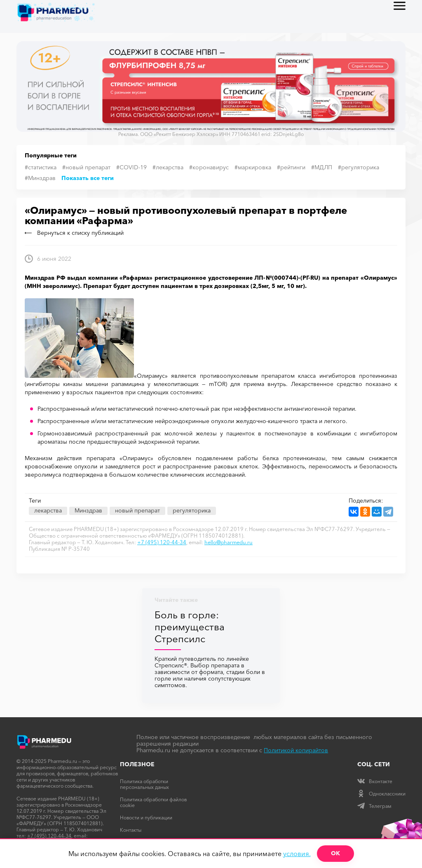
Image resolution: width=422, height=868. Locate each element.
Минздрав (88, 510)
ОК (335, 853)
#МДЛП (322, 167)
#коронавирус (209, 167)
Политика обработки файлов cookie (153, 802)
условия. (297, 854)
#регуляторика (359, 167)
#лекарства (168, 167)
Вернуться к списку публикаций (74, 233)
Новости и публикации (146, 818)
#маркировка (253, 167)
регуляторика (192, 510)
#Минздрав (40, 178)
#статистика (41, 167)
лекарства (48, 510)
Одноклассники (381, 794)
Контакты (131, 830)
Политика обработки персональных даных (144, 784)
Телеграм (374, 806)
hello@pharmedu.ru (229, 542)
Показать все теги (88, 178)
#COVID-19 (131, 167)
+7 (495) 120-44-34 (162, 542)
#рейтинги (291, 167)
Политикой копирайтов (296, 750)
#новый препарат (86, 167)
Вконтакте (375, 781)
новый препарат (137, 510)
